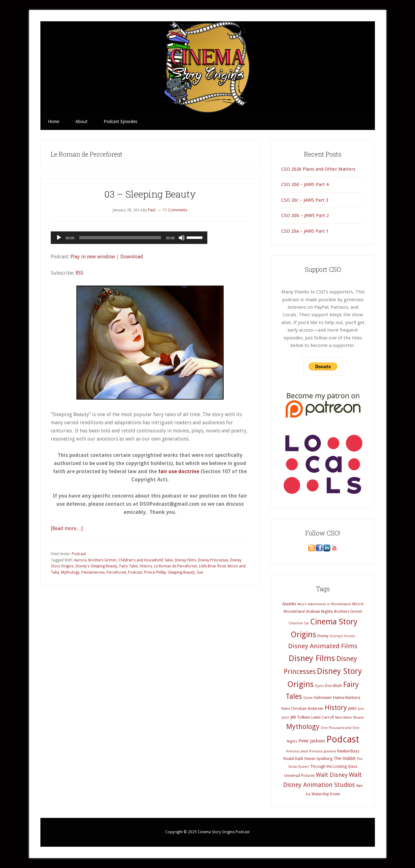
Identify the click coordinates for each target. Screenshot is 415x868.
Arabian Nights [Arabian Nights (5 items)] (319, 611)
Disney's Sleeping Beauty (96, 566)
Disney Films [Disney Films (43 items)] (312, 658)
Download (132, 257)
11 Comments (175, 210)
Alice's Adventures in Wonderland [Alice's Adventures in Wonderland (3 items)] (324, 604)
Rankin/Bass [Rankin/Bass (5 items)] (348, 751)
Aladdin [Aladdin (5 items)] (289, 604)
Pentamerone (93, 572)
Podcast (79, 554)
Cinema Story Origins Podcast (208, 67)
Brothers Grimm (102, 560)
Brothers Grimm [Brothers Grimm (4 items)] (348, 612)
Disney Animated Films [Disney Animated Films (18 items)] (323, 646)
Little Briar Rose (212, 566)
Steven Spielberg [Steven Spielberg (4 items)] (318, 759)
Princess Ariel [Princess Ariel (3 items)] (297, 751)
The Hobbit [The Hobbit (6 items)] (345, 758)
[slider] (120, 238)
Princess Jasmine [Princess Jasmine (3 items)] (323, 751)
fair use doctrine (179, 471)
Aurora (80, 560)
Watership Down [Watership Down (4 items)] (326, 794)
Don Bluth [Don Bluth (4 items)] (334, 686)
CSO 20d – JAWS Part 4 (305, 184)
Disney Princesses (213, 560)
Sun (200, 572)
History (146, 566)
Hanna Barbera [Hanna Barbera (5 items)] (347, 697)
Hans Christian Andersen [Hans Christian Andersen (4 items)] (302, 709)
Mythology (70, 572)
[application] (129, 238)
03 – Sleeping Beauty (150, 194)
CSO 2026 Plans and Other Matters (318, 169)
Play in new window (93, 257)
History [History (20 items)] (336, 708)
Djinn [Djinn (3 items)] (319, 686)
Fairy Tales (129, 566)
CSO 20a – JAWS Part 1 (305, 231)
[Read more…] (67, 528)
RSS (79, 273)
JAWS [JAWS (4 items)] (352, 709)
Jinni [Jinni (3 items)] (285, 718)
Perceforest (116, 572)
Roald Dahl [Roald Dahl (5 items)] (293, 759)
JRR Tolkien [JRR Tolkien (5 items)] (300, 717)
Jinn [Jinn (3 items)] (361, 709)
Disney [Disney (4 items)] (323, 636)
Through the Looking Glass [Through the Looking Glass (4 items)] (334, 767)
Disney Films (185, 560)
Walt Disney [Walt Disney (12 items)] (332, 775)
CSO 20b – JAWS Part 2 (305, 215)
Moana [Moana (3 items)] (358, 718)
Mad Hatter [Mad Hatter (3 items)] (344, 718)
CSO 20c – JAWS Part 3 (305, 200)
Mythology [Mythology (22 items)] (303, 727)
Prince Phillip (155, 572)
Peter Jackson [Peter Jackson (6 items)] (312, 741)
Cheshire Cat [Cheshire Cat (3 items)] (299, 623)
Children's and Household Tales (146, 560)
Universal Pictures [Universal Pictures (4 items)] (299, 776)
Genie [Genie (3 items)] (308, 698)
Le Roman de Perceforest (176, 566)
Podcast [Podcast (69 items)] (343, 739)
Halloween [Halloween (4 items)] (323, 698)
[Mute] (182, 238)
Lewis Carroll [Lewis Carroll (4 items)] (323, 717)
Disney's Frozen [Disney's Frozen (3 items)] (342, 636)
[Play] (59, 238)
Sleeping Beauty (181, 572)
